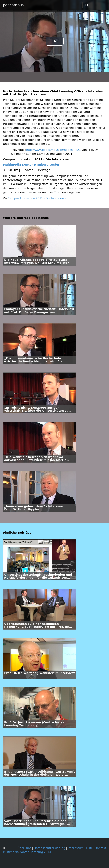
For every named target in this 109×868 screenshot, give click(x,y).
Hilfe (89, 848)
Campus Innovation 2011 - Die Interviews (37, 198)
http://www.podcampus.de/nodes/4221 (53, 150)
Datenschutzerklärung (49, 848)
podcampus (13, 5)
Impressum (76, 848)
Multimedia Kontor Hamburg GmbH (31, 165)
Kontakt (101, 848)
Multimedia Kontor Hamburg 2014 (27, 852)
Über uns (24, 848)
